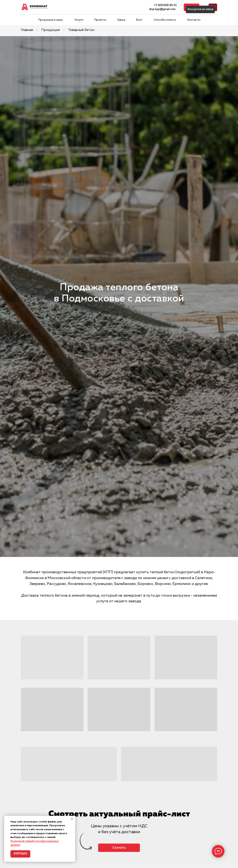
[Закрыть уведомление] (72, 819)
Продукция (51, 30)
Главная (27, 30)
